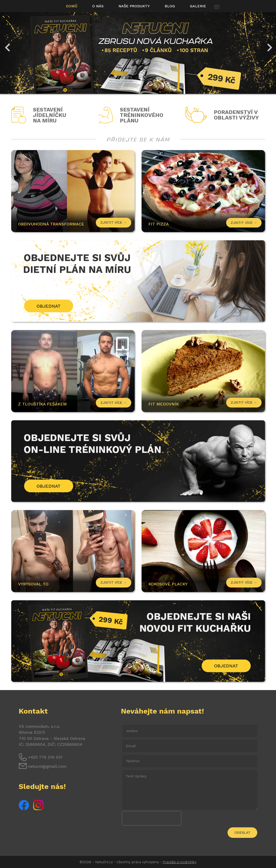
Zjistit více (244, 223)
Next (269, 45)
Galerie (198, 6)
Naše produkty (134, 6)
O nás (98, 6)
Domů (72, 6)
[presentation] (152, 818)
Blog (170, 6)
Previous (7, 45)
